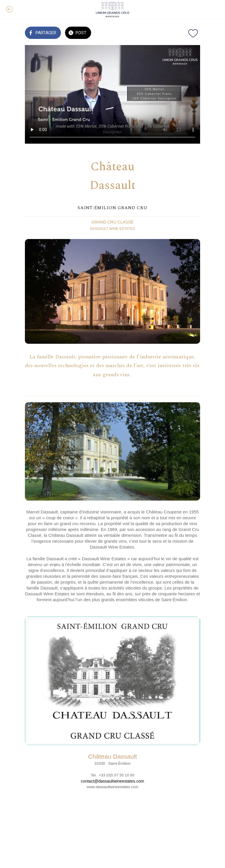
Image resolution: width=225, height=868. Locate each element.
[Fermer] (9, 9)
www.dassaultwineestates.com (112, 787)
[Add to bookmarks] (193, 33)
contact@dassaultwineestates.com (112, 781)
